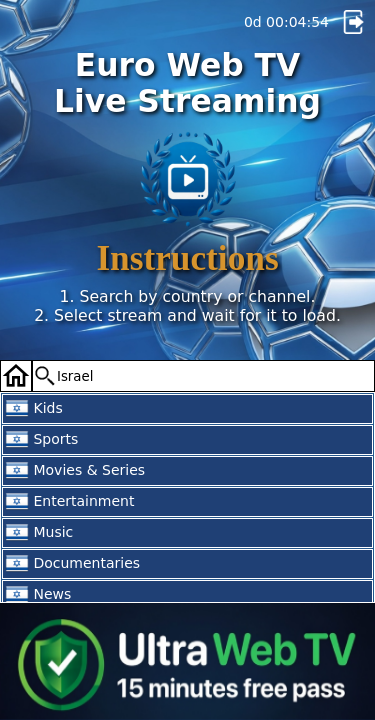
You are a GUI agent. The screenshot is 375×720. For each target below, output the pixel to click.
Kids (34, 409)
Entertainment (69, 502)
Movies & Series (75, 471)
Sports (41, 440)
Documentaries (72, 564)
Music (39, 533)
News (38, 595)
